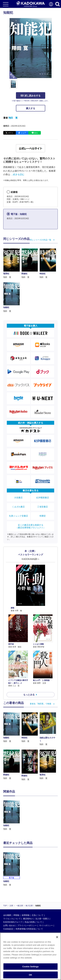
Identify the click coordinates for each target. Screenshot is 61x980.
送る (36, 133)
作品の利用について (33, 922)
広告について (38, 915)
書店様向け (28, 919)
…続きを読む (18, 174)
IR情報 (16, 915)
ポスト (11, 133)
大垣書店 (18, 498)
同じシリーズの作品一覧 (41, 240)
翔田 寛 (13, 118)
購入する (31, 108)
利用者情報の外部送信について (29, 929)
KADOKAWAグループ (13, 922)
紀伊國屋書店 (43, 498)
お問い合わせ (9, 926)
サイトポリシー (46, 926)
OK (31, 975)
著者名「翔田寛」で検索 (41, 704)
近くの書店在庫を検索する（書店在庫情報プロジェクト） (31, 526)
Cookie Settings (30, 967)
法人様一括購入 (42, 919)
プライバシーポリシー (27, 926)
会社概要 (7, 915)
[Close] (57, 937)
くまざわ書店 (18, 507)
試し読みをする (31, 96)
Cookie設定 (8, 929)
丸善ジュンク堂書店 (18, 516)
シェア (23, 133)
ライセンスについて (12, 919)
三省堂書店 (43, 507)
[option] (12, 816)
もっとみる (29, 695)
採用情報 (26, 915)
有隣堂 (43, 516)
